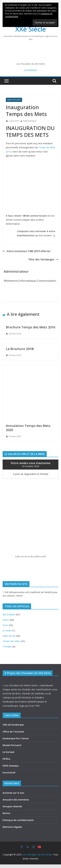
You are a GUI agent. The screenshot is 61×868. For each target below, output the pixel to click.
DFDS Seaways (11, 766)
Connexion (30, 70)
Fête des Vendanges (44, 259)
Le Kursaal (8, 752)
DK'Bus (6, 759)
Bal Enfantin (9, 614)
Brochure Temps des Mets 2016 (30, 327)
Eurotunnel (9, 772)
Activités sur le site (13, 793)
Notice (6, 813)
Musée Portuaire (12, 745)
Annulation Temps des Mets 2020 (28, 428)
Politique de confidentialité (18, 820)
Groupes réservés (12, 806)
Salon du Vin (9, 636)
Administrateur (30, 121)
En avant (7, 630)
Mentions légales (12, 827)
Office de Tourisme (13, 732)
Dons (5, 625)
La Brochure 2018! (20, 349)
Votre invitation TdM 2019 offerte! (26, 251)
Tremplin (7, 646)
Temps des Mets (14, 100)
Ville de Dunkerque (13, 725)
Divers (6, 620)
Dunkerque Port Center (16, 738)
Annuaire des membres (16, 800)
